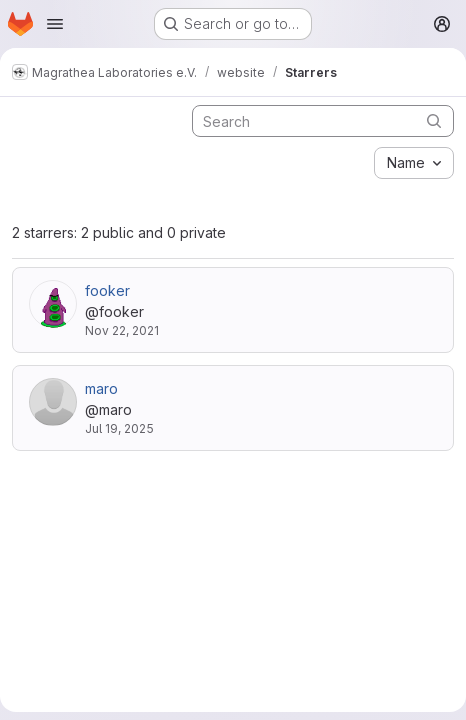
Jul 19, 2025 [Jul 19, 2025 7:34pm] (119, 428)
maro (101, 388)
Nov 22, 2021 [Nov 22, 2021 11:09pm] (122, 330)
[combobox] (414, 163)
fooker (107, 290)
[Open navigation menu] (55, 24)
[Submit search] (434, 120)
